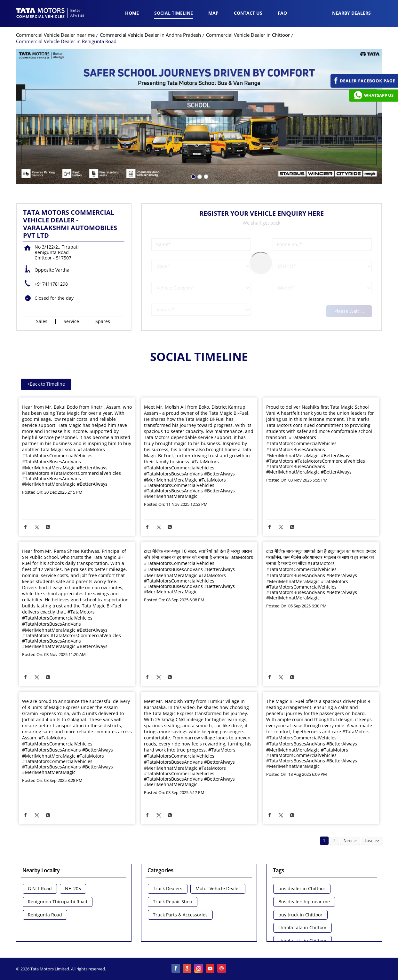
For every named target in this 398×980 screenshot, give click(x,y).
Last (368, 841)
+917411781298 (51, 284)
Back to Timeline (46, 384)
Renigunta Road (45, 915)
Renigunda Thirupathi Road (58, 902)
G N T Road (40, 889)
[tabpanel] (199, 116)
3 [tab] (205, 176)
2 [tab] (199, 176)
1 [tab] (193, 176)
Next (348, 841)
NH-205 (73, 889)
